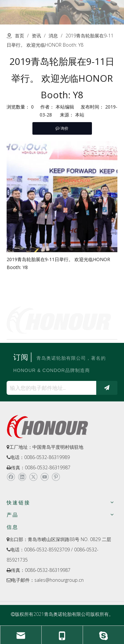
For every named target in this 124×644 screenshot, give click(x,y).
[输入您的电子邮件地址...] (50, 388)
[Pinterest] (56, 477)
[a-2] (62, 12)
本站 (80, 115)
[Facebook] (11, 477)
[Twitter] (33, 477)
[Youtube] (44, 477)
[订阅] (107, 388)
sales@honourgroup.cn (59, 580)
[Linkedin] (22, 477)
